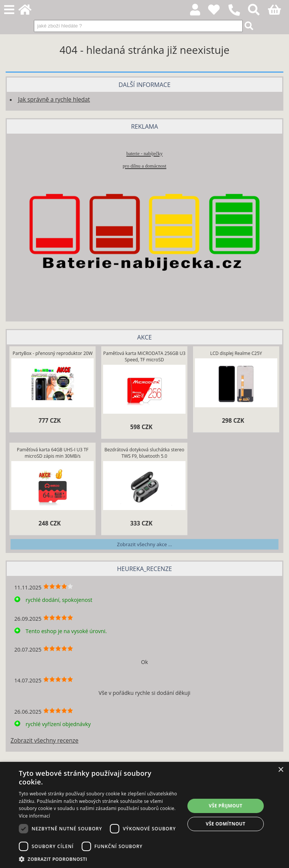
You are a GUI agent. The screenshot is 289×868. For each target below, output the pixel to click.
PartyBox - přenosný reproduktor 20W (53, 353)
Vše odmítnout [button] (226, 824)
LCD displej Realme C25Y (236, 353)
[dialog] (144, 815)
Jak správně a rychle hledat (54, 100)
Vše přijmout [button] (226, 806)
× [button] (281, 770)
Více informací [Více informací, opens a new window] (34, 816)
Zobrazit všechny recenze (44, 741)
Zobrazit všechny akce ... (144, 544)
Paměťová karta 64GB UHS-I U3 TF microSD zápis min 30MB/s (53, 453)
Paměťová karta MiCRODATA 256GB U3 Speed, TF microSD (144, 356)
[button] (99, 859)
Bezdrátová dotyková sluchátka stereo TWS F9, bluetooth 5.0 (144, 453)
